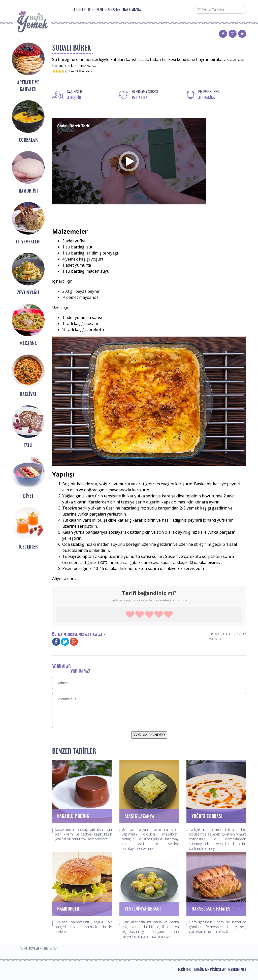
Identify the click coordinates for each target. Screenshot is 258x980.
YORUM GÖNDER (149, 735)
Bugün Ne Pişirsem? (104, 10)
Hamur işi (216, 639)
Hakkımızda (132, 10)
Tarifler (79, 10)
